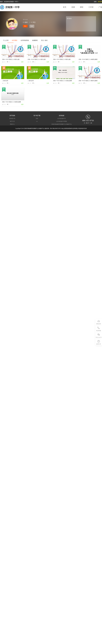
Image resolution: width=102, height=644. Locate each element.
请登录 (100, 2)
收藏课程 (35, 40)
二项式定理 (5, 81)
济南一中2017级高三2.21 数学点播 (37, 59)
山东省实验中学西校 (62, 121)
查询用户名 (12, 119)
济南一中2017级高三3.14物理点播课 (88, 59)
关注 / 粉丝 (44, 40)
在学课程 (15, 40)
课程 (82, 7)
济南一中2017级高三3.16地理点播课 (12, 102)
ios (37, 121)
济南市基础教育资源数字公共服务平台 (62, 124)
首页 (65, 7)
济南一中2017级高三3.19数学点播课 (88, 81)
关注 (25, 26)
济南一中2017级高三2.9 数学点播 (11, 59)
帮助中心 (12, 124)
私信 (32, 26)
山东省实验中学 (62, 119)
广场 (100, 7)
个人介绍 (6, 40)
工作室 (91, 7)
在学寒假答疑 (25, 40)
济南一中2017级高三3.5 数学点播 (62, 59)
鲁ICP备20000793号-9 (56, 128)
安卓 (37, 119)
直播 (73, 7)
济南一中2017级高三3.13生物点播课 (63, 81)
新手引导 (12, 121)
